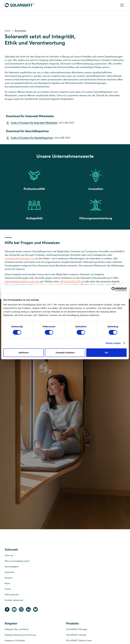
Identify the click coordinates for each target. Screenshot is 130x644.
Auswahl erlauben (65, 353)
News (7, 584)
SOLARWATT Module (76, 635)
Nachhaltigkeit (12, 567)
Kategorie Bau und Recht (17, 630)
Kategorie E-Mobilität (15, 641)
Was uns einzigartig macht (17, 562)
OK (106, 353)
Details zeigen (113, 343)
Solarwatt (11, 550)
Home (8, 31)
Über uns (9, 556)
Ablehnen (23, 353)
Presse (8, 590)
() (42, 123)
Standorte (9, 573)
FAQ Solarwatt (12, 595)
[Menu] (122, 5)
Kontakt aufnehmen (14, 601)
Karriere (8, 578)
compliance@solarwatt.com (20, 259)
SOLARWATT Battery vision (79, 641)
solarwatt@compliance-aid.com (22, 282)
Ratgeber (11, 624)
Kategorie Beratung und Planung (20, 635)
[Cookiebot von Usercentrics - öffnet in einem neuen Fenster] (114, 289)
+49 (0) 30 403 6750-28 (72, 282)
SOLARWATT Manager (77, 630)
